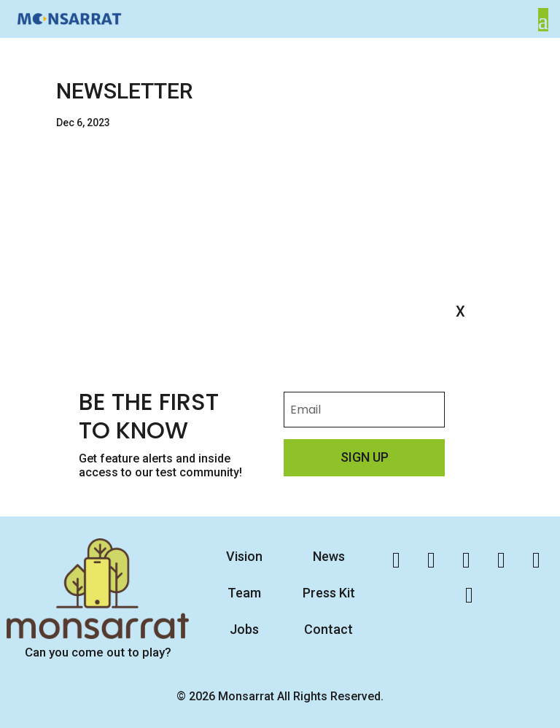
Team (244, 593)
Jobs (244, 629)
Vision (244, 556)
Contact (328, 629)
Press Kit (329, 593)
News (329, 556)
